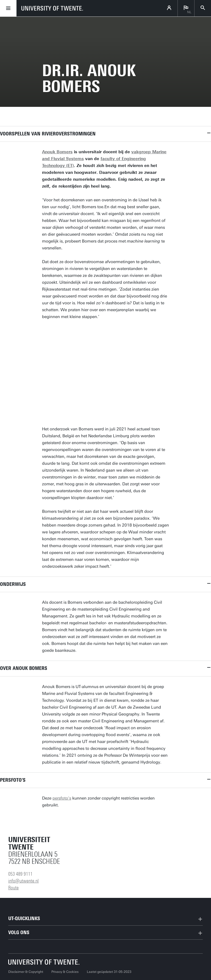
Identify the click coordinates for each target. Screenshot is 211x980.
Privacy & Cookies (65, 972)
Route (13, 888)
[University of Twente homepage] (52, 8)
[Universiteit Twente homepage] (44, 962)
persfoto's (62, 798)
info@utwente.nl (23, 881)
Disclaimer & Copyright (26, 972)
